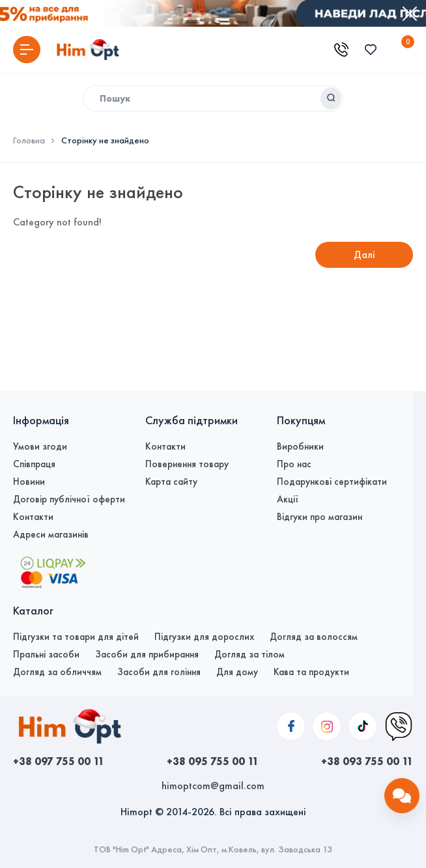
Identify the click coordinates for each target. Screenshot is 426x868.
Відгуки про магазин (319, 517)
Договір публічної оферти (69, 499)
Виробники (300, 446)
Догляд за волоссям (314, 637)
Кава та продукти (311, 672)
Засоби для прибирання (147, 654)
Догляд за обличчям (57, 672)
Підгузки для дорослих (204, 637)
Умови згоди (40, 446)
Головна (29, 141)
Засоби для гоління (159, 672)
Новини (29, 482)
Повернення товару (187, 464)
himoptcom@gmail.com (213, 786)
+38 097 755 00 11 (59, 761)
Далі (364, 254)
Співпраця (34, 464)
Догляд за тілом (249, 654)
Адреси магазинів (51, 534)
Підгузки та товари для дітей (76, 637)
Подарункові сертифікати (332, 482)
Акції (288, 499)
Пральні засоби (46, 654)
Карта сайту (171, 482)
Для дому (237, 672)
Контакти (33, 517)
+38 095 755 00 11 (213, 761)
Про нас (294, 464)
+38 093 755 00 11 (367, 761)
